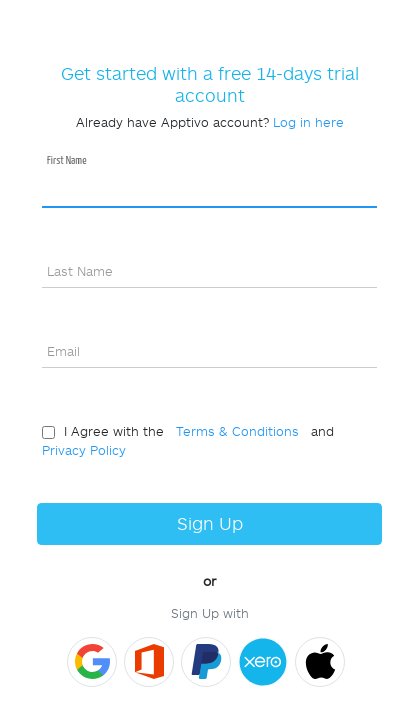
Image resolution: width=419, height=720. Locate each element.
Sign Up (210, 523)
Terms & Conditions (233, 431)
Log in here (308, 122)
